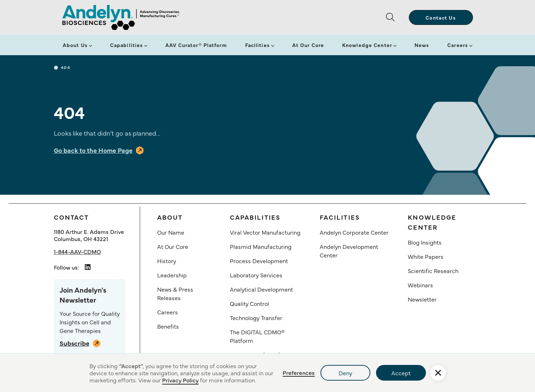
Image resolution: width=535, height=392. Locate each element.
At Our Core (308, 45)
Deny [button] (345, 373)
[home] (121, 17)
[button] (393, 17)
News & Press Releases (175, 293)
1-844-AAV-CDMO (77, 251)
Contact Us (441, 17)
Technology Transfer (256, 318)
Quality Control (250, 303)
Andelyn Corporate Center (354, 232)
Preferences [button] (299, 373)
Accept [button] (401, 373)
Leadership (172, 275)
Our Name (171, 232)
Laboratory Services (256, 275)
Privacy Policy (180, 380)
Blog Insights (425, 242)
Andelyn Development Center (349, 251)
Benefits (168, 326)
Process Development (259, 261)
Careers (458, 45)
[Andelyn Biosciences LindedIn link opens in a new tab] (88, 267)
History (167, 261)
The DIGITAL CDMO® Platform (257, 336)
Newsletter (422, 299)
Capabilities (127, 45)
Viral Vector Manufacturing (265, 232)
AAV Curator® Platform (196, 45)
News (422, 45)
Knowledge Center (367, 45)
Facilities (258, 45)
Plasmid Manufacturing (261, 246)
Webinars (420, 285)
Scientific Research (433, 271)
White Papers (426, 256)
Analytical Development (261, 289)
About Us (75, 45)
